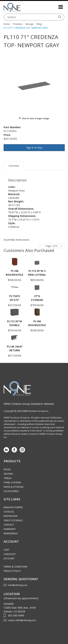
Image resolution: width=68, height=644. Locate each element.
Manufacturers (13, 507)
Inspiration (11, 516)
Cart (6, 550)
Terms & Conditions (16, 567)
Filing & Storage (14, 487)
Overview (14, 166)
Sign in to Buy (34, 148)
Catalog (9, 512)
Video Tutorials (13, 520)
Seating (8, 474)
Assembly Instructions (17, 240)
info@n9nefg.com (18, 585)
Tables (8, 478)
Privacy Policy (12, 571)
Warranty (10, 529)
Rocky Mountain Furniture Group (22, 7)
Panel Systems (12, 482)
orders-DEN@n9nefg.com (22, 620)
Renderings (11, 533)
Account (9, 558)
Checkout (10, 554)
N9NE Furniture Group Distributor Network (29, 404)
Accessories (11, 491)
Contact (9, 525)
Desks (7, 469)
